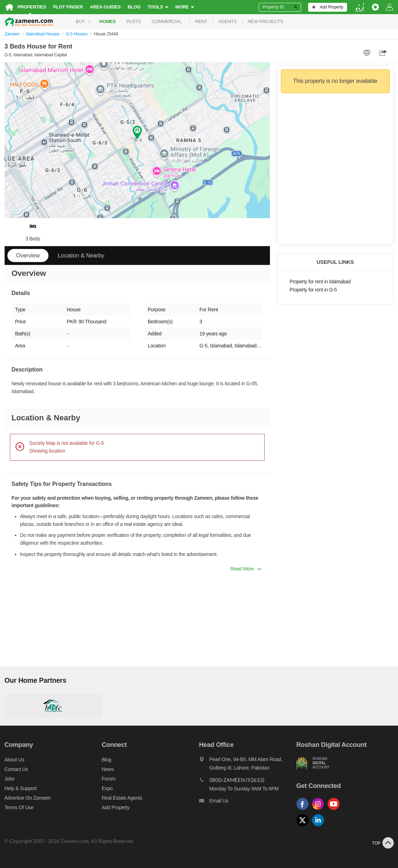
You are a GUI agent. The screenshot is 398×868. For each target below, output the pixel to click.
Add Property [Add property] (116, 807)
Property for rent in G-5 (313, 290)
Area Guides (105, 7)
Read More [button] (246, 569)
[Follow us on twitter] (304, 826)
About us (14, 760)
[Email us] (248, 802)
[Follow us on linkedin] (320, 826)
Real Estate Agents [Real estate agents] (122, 798)
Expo (107, 788)
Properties (32, 7)
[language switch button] (359, 7)
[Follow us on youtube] (335, 810)
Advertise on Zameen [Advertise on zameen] (28, 798)
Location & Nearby (81, 256)
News (108, 769)
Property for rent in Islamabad (320, 282)
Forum (109, 779)
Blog (134, 7)
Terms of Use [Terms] (19, 807)
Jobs (10, 779)
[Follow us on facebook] (304, 810)
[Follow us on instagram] (320, 810)
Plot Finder (68, 7)
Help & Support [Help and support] (21, 788)
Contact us (16, 769)
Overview (28, 256)
